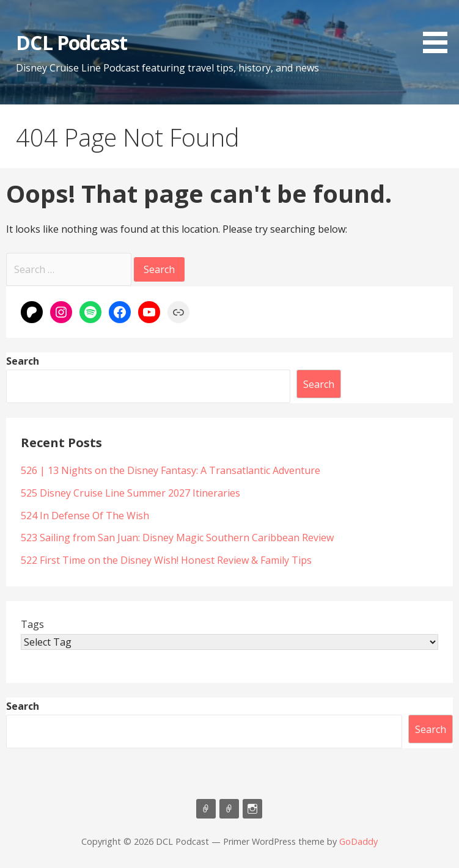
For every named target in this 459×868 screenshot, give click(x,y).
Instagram (252, 809)
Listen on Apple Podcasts (206, 809)
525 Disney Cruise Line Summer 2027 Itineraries (132, 493)
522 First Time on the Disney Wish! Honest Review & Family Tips (166, 560)
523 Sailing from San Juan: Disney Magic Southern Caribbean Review (177, 538)
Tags (32, 624)
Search (23, 361)
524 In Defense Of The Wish (85, 516)
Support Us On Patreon (229, 809)
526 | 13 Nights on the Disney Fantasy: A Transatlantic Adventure (171, 470)
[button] (439, 29)
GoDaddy (358, 841)
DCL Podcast (71, 42)
